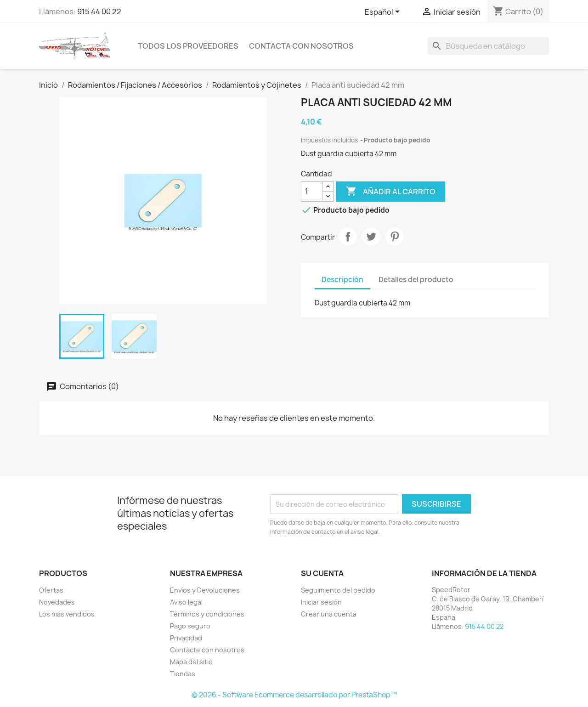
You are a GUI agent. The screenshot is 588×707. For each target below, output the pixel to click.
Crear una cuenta (329, 614)
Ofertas (51, 590)
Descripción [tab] (342, 280)
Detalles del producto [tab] (416, 280)
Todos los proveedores (188, 46)
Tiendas (183, 674)
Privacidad (186, 638)
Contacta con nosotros (301, 46)
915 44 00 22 (99, 11)
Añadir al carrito (391, 192)
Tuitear (371, 237)
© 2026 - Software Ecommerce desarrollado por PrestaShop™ (294, 695)
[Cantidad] (312, 192)
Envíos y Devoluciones (205, 590)
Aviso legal (186, 602)
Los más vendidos (67, 614)
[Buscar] (488, 46)
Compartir (348, 237)
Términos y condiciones (207, 614)
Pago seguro (190, 626)
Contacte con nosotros (207, 650)
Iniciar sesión (321, 602)
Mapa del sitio (191, 662)
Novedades (57, 602)
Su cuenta (322, 573)
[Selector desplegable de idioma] (384, 12)
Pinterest (395, 237)
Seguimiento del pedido (338, 590)
